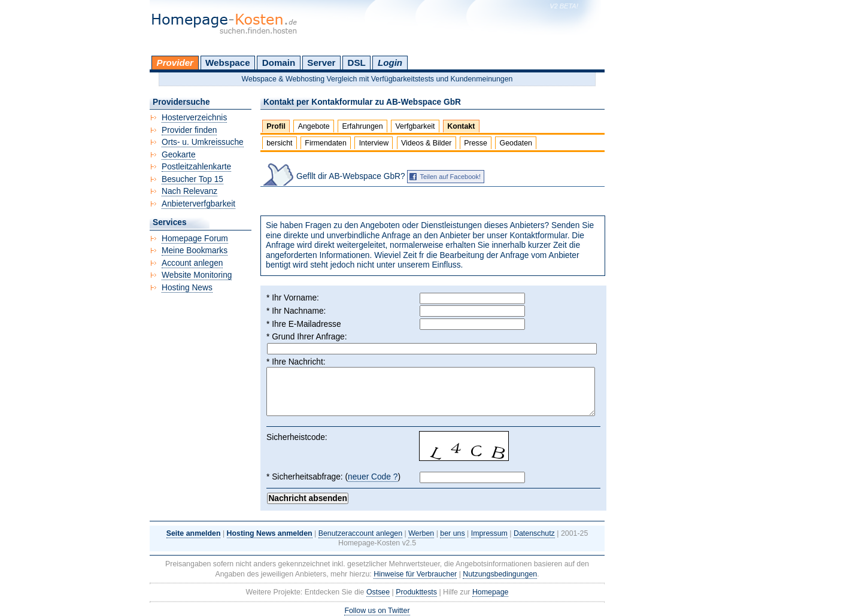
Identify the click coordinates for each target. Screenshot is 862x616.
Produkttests (416, 592)
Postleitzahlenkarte (196, 167)
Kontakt (461, 126)
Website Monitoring (197, 275)
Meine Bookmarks (195, 251)
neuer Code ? (373, 477)
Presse (476, 143)
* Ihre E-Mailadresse (304, 324)
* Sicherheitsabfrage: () (333, 477)
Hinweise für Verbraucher (415, 574)
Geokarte (179, 155)
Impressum (489, 533)
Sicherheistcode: (297, 437)
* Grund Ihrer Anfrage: (307, 337)
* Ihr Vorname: (293, 298)
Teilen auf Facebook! (450, 177)
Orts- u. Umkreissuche (203, 142)
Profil (276, 126)
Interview (374, 143)
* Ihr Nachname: (296, 311)
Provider (175, 63)
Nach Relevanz (189, 191)
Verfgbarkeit (415, 126)
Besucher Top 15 (192, 179)
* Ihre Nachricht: (296, 362)
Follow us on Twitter (377, 611)
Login (390, 63)
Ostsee (378, 592)
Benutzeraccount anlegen (360, 533)
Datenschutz (534, 533)
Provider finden (189, 130)
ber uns (452, 533)
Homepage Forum (195, 239)
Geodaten (516, 143)
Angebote (314, 126)
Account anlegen (192, 263)
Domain (279, 63)
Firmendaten (325, 143)
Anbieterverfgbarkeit (198, 204)
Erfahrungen (362, 126)
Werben (421, 533)
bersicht (279, 143)
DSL (357, 63)
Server (321, 63)
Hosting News (187, 288)
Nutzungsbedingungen (500, 574)
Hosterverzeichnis (194, 118)
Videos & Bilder (426, 143)
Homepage (491, 592)
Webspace (228, 63)
